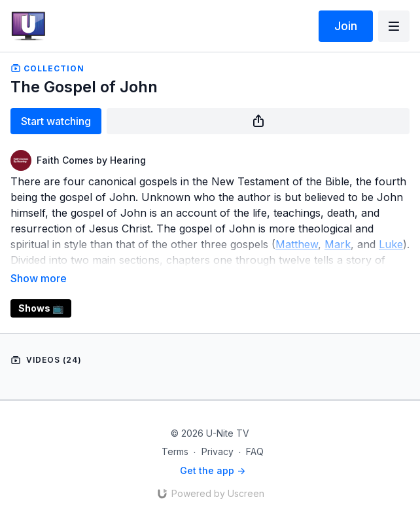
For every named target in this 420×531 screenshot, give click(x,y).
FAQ (255, 451)
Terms (175, 451)
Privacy (218, 451)
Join (346, 26)
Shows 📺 (41, 308)
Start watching (56, 121)
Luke (391, 244)
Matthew (297, 244)
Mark (338, 244)
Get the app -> (213, 470)
